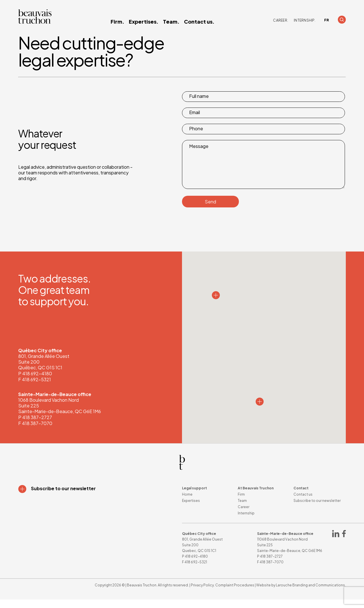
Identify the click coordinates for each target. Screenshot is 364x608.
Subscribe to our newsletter (317, 509)
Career (244, 515)
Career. (281, 20)
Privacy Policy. (203, 594)
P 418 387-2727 (35, 426)
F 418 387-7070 (35, 432)
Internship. (305, 20)
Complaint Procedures (235, 594)
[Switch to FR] (327, 20)
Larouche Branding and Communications (310, 594)
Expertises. (144, 21)
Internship (246, 522)
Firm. (117, 21)
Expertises (191, 509)
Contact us (303, 503)
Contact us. (199, 21)
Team (242, 509)
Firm (241, 503)
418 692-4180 (196, 565)
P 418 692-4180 (35, 382)
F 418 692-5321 (35, 388)
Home (187, 503)
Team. (171, 21)
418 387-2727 (271, 565)
